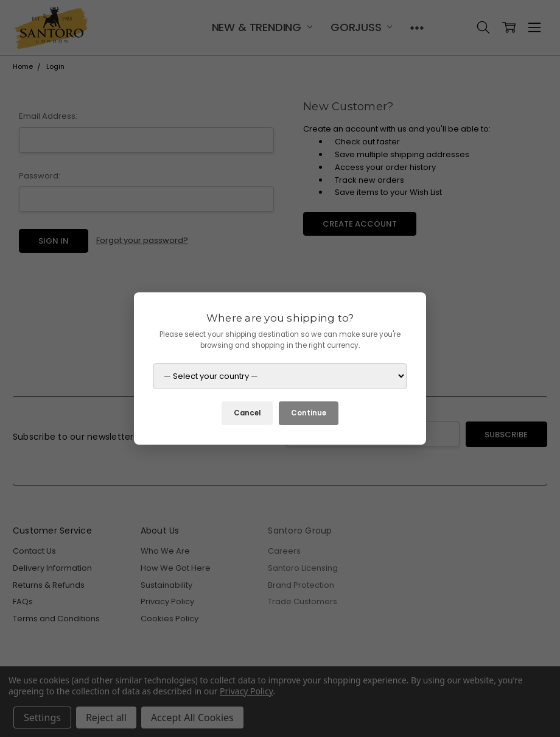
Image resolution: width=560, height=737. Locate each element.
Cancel (247, 413)
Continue (309, 413)
